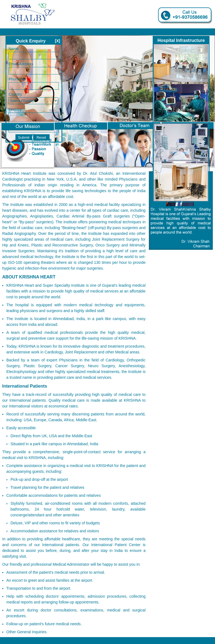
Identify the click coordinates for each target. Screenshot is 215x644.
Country (15, 94)
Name (14, 49)
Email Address (21, 64)
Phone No (17, 79)
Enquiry (15, 109)
